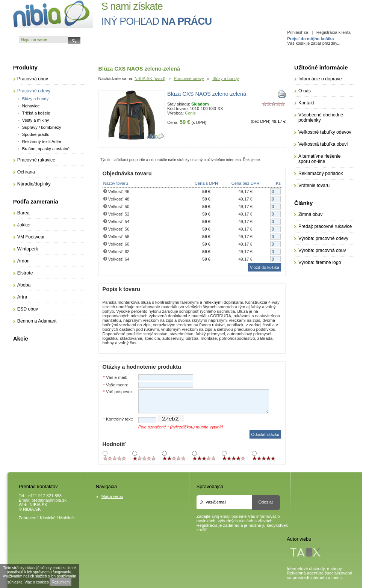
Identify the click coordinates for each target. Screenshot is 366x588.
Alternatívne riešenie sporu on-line (319, 159)
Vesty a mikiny (36, 120)
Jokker (24, 225)
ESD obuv (28, 309)
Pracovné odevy (189, 78)
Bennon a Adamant (37, 321)
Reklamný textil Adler (42, 142)
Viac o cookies (36, 582)
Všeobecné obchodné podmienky (321, 118)
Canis (190, 113)
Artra (22, 297)
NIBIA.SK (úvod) (150, 78)
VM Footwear (31, 237)
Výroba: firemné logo (320, 262)
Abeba (24, 285)
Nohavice (31, 106)
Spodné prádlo (36, 134)
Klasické (48, 518)
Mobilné (66, 518)
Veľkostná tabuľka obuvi (323, 144)
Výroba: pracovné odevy (323, 238)
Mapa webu (112, 496)
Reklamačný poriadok (321, 173)
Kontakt (306, 103)
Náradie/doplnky (34, 184)
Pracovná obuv (33, 79)
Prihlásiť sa (298, 32)
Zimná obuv (310, 214)
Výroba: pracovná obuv (322, 250)
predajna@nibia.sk (49, 500)
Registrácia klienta (333, 32)
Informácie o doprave (320, 79)
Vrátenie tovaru (314, 185)
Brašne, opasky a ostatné (46, 149)
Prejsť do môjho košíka (310, 39)
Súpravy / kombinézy (42, 127)
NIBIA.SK (39, 505)
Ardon (23, 261)
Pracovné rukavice (36, 160)
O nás (305, 91)
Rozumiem (60, 582)
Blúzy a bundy (225, 78)
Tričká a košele (36, 113)
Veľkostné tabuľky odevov (325, 132)
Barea (23, 213)
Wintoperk (28, 249)
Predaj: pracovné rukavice (325, 226)
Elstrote (25, 273)
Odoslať (266, 502)
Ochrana (26, 172)
